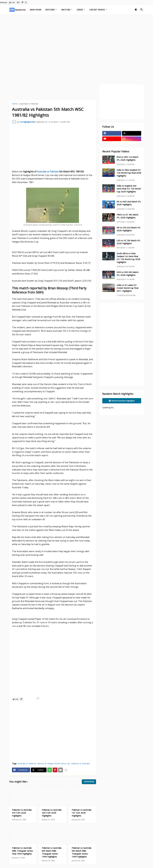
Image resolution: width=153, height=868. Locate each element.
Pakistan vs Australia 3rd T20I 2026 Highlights (22, 813)
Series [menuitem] (80, 10)
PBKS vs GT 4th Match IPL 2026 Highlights (127, 216)
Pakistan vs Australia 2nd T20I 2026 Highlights (52, 813)
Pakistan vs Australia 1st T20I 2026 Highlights (82, 813)
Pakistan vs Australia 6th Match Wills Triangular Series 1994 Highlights (82, 852)
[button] (136, 10)
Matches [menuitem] (66, 10)
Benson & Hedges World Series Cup (54, 763)
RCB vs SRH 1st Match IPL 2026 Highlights (127, 158)
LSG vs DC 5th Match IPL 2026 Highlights (128, 242)
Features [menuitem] (50, 10)
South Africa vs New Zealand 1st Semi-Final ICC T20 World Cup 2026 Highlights (128, 258)
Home (15, 104)
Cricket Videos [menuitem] (97, 10)
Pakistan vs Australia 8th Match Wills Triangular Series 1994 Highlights (52, 852)
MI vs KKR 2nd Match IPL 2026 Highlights (129, 203)
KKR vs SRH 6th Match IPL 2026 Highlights (127, 274)
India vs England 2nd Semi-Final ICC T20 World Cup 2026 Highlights (129, 189)
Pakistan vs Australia (80, 763)
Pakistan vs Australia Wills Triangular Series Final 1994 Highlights (22, 851)
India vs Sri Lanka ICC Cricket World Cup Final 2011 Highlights (127, 288)
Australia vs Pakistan (29, 104)
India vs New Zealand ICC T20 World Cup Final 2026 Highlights (129, 173)
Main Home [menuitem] (36, 10)
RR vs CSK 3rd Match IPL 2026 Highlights (129, 229)
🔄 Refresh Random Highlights (122, 401)
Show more (89, 782)
